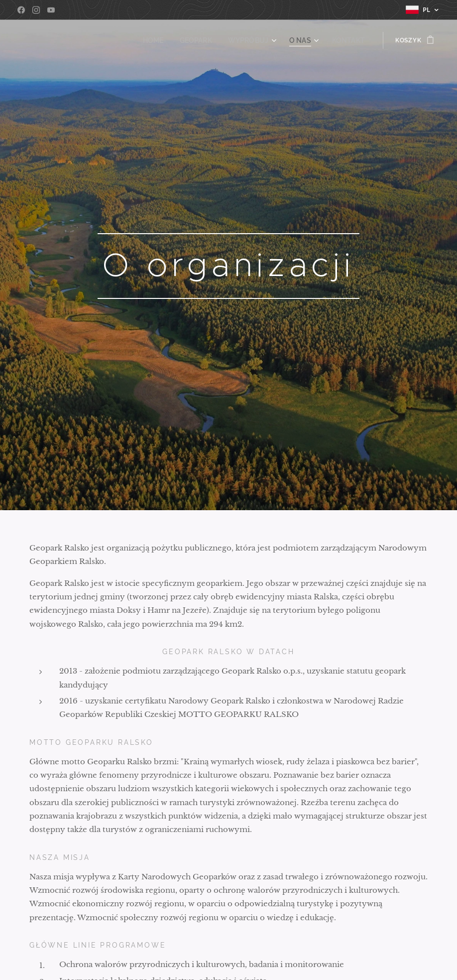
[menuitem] (169, 40)
